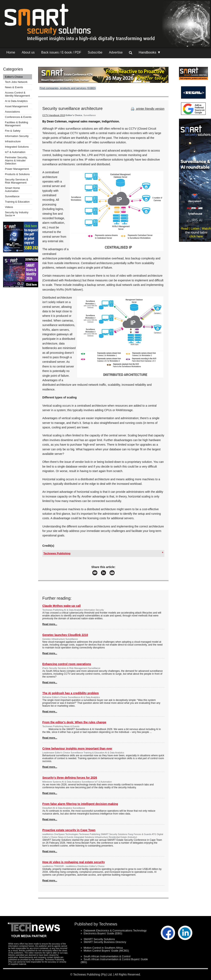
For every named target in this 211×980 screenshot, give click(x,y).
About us (28, 52)
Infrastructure (13, 141)
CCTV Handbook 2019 (54, 115)
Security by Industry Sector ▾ (17, 214)
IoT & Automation (15, 152)
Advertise (116, 52)
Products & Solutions (17, 174)
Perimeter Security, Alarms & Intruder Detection (16, 160)
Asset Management (16, 106)
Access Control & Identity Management (17, 94)
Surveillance (12, 196)
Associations (12, 112)
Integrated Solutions (17, 147)
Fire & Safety (13, 131)
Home (11, 52)
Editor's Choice (14, 77)
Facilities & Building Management (17, 124)
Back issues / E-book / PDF (61, 52)
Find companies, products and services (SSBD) (68, 88)
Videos (9, 207)
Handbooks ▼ (150, 52)
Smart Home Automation (12, 189)
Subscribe (95, 52)
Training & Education (17, 202)
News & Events (14, 87)
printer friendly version (147, 109)
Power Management (17, 169)
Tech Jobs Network (16, 82)
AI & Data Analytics (16, 101)
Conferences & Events (18, 117)
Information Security (17, 136)
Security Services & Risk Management (17, 181)
